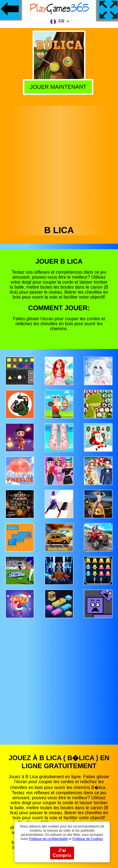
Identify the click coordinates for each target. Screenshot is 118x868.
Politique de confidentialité (48, 839)
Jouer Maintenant (59, 86)
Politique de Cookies (88, 839)
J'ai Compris (62, 853)
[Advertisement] (59, 164)
